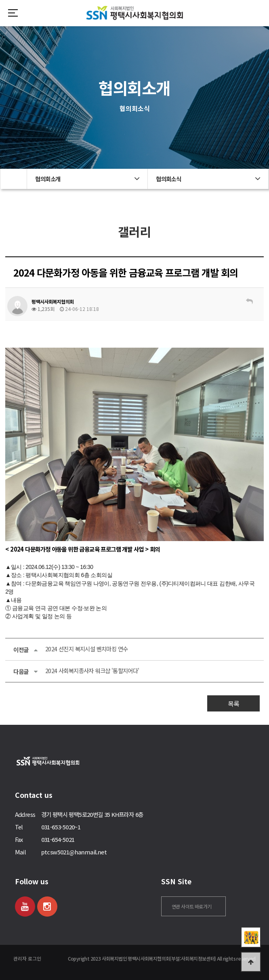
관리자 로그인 (27, 958)
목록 (233, 703)
